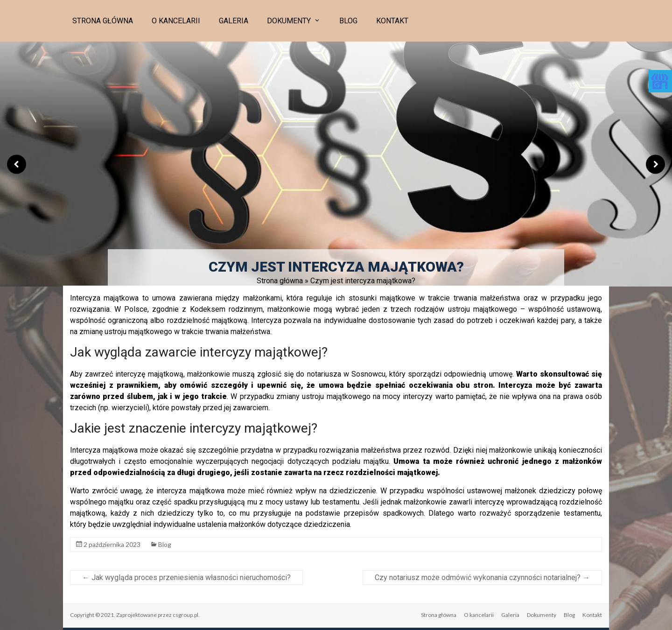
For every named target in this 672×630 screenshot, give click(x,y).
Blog (348, 21)
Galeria (234, 21)
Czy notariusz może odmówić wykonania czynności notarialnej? (482, 577)
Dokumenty (289, 21)
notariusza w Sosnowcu (346, 374)
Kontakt (392, 21)
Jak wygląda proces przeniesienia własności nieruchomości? (186, 577)
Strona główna (103, 21)
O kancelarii (176, 21)
